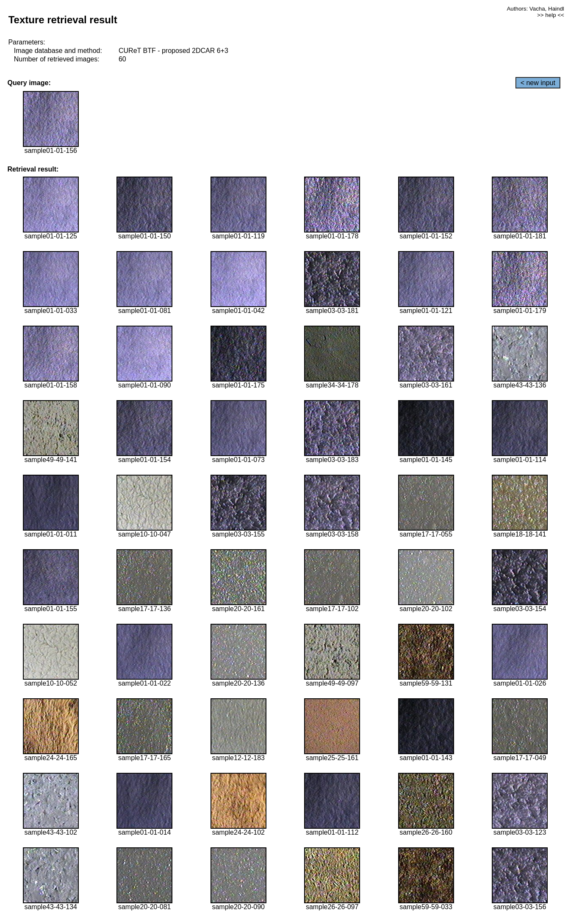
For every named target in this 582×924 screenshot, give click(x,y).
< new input (538, 83)
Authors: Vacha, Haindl (535, 9)
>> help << (551, 15)
